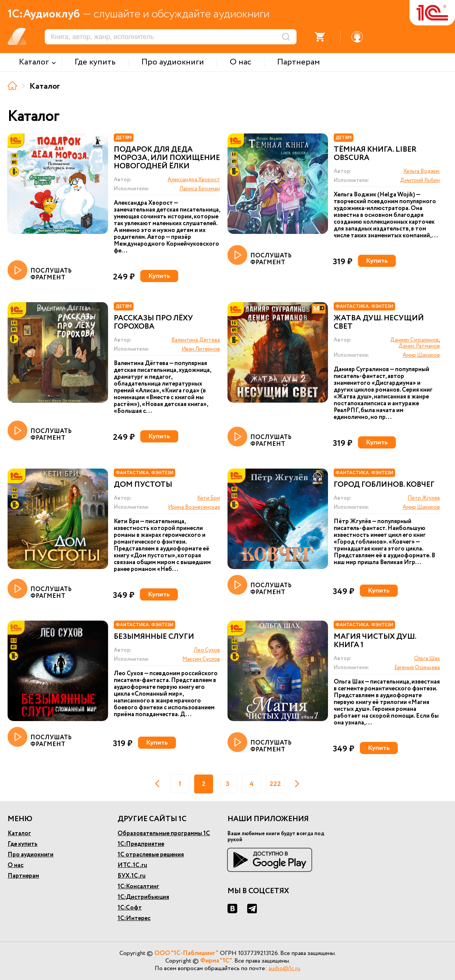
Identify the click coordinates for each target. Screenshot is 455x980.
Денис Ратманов (419, 346)
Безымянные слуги (154, 637)
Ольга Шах (427, 659)
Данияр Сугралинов (414, 340)
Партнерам (23, 876)
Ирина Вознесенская (194, 507)
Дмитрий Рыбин (420, 180)
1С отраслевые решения (151, 855)
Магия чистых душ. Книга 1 (375, 641)
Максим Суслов (201, 659)
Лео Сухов (207, 650)
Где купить (23, 844)
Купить (159, 276)
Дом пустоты (143, 485)
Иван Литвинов (201, 349)
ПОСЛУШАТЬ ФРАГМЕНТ (40, 271)
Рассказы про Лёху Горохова (153, 323)
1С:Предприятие (141, 844)
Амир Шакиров (421, 355)
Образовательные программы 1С (164, 833)
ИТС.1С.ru (132, 865)
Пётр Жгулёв (424, 498)
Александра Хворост (194, 180)
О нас (16, 865)
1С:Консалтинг (138, 887)
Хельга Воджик (422, 171)
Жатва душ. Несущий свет (379, 323)
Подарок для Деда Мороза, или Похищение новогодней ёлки (167, 158)
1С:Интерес (134, 918)
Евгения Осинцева (417, 668)
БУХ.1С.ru (132, 876)
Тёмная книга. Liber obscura (375, 154)
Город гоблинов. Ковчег (384, 485)
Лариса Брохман (200, 189)
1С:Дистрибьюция (143, 897)
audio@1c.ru (284, 968)
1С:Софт (130, 908)
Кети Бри (209, 498)
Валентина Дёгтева (196, 340)
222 (275, 784)
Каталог (19, 833)
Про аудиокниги (31, 855)
